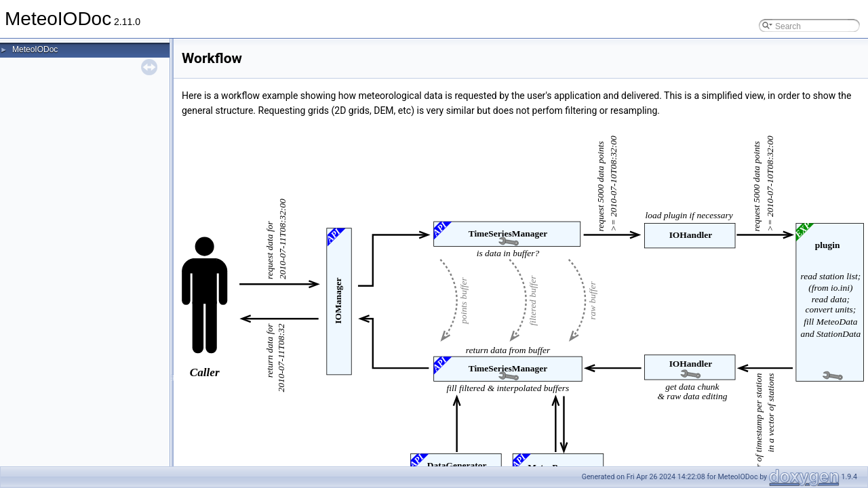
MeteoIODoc (35, 49)
